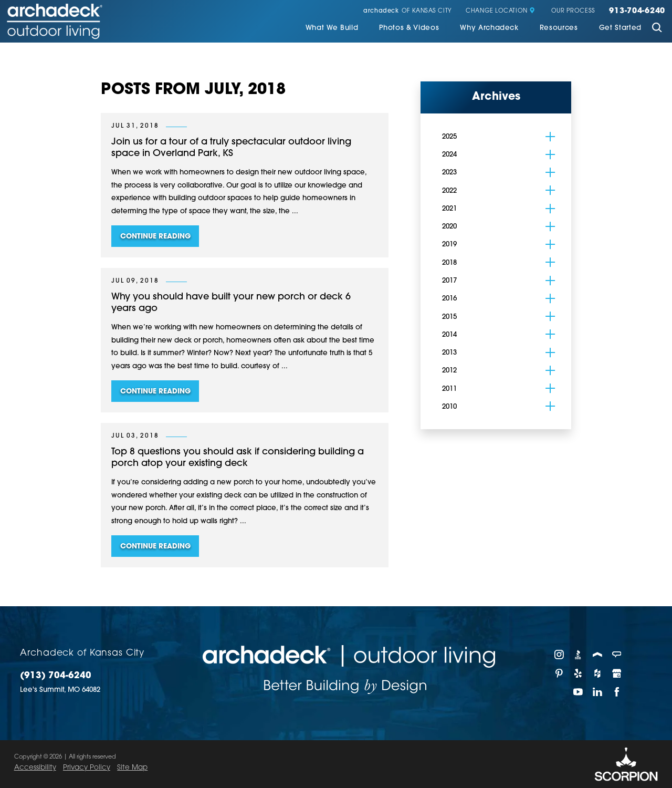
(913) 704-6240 (56, 676)
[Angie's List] (617, 655)
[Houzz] (598, 673)
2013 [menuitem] (449, 353)
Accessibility (35, 768)
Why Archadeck (489, 28)
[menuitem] (332, 29)
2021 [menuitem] (449, 209)
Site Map (132, 768)
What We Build (332, 28)
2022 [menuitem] (449, 191)
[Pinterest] (559, 673)
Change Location (500, 11)
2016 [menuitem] (449, 299)
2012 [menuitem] (449, 371)
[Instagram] (559, 655)
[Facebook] (617, 692)
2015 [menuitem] (449, 317)
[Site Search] (657, 29)
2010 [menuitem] (449, 407)
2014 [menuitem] (449, 335)
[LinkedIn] (598, 692)
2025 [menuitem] (449, 137)
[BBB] (579, 655)
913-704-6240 (637, 12)
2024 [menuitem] (449, 155)
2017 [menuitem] (449, 281)
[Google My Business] (617, 673)
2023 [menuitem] (449, 173)
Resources (559, 28)
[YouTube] (579, 692)
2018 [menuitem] (449, 263)
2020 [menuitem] (449, 227)
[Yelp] (579, 673)
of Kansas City (407, 11)
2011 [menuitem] (449, 389)
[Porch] (598, 655)
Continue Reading (155, 237)
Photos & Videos (409, 28)
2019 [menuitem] (449, 245)
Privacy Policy (87, 768)
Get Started (620, 28)
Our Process (573, 11)
